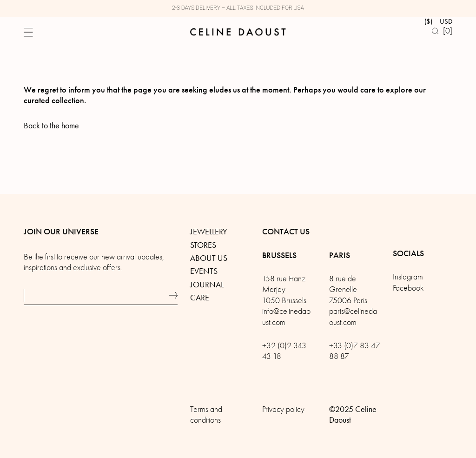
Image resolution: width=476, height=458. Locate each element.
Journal (207, 285)
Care (200, 298)
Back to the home (51, 126)
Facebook (408, 288)
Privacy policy (283, 409)
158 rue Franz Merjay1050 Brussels (284, 290)
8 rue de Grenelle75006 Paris (348, 290)
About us (209, 258)
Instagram (408, 277)
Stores (203, 245)
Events (204, 271)
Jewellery (209, 232)
